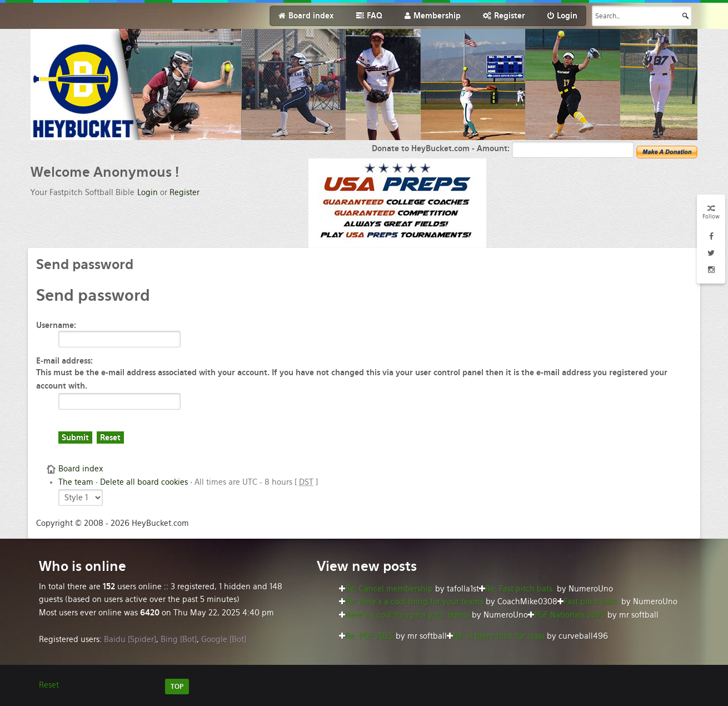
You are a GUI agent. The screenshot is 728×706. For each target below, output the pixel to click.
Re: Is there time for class (499, 636)
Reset (49, 685)
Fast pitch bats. (591, 601)
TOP (177, 687)
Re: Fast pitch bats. (520, 589)
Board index (81, 469)
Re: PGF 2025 (369, 636)
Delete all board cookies (144, 482)
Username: (56, 325)
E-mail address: (64, 361)
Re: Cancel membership (389, 589)
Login (148, 192)
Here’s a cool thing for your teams (407, 615)
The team (76, 482)
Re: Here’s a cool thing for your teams (414, 601)
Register (185, 192)
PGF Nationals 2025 (570, 615)
